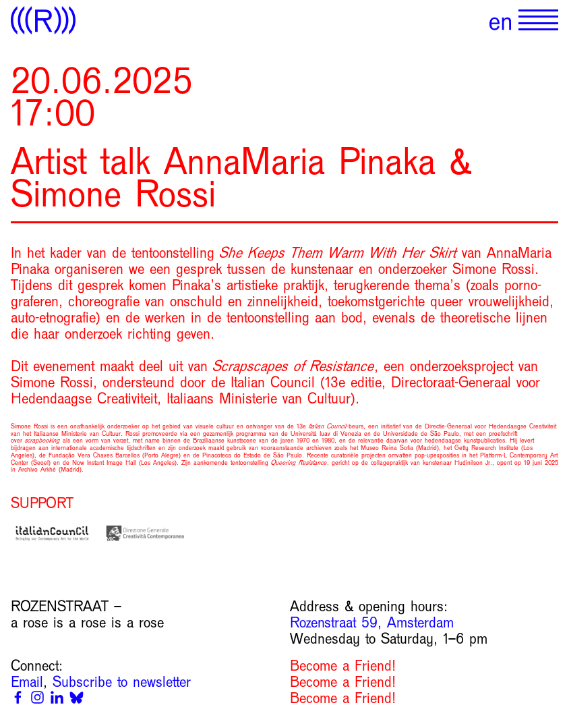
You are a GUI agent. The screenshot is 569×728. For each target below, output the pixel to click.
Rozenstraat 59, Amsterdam (372, 623)
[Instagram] (37, 697)
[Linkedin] (57, 697)
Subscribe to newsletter (122, 682)
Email (27, 682)
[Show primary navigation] (538, 20)
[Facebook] (18, 697)
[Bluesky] (77, 697)
